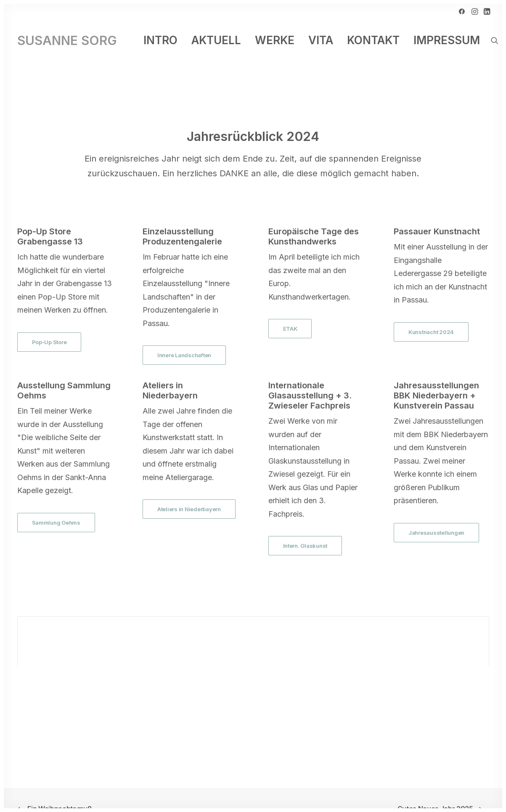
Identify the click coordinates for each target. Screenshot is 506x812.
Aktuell (216, 40)
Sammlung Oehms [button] (56, 508)
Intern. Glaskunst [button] (305, 531)
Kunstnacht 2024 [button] (431, 318)
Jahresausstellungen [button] (436, 518)
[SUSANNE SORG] (67, 40)
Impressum (447, 40)
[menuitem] (462, 11)
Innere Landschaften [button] (184, 341)
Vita (321, 40)
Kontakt (373, 40)
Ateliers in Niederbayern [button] (189, 495)
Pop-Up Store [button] (49, 328)
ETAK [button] (290, 314)
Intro (160, 40)
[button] (462, 11)
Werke (275, 40)
